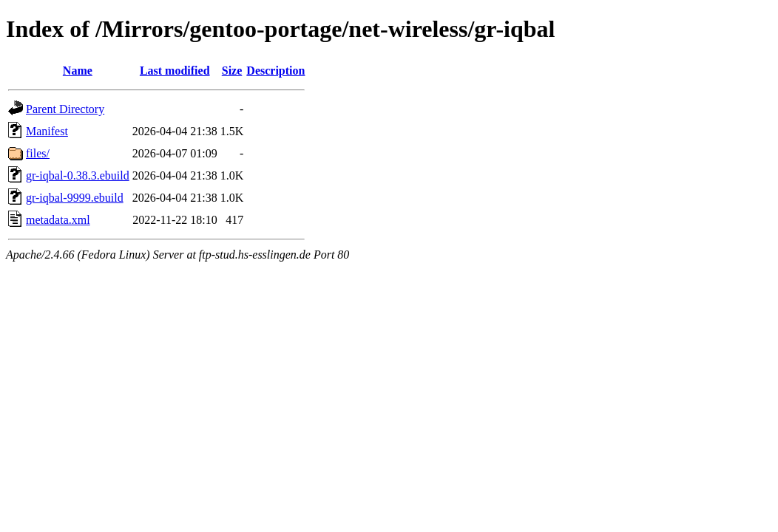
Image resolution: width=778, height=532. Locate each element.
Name (78, 71)
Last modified (175, 71)
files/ (38, 153)
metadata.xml (58, 220)
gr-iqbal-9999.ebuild (75, 198)
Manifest (47, 131)
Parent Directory (65, 109)
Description (275, 71)
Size (232, 71)
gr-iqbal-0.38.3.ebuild (78, 175)
